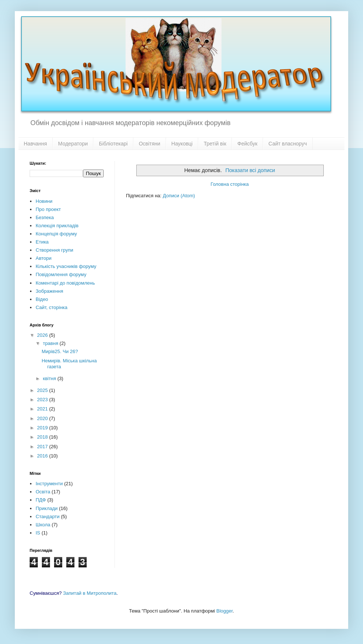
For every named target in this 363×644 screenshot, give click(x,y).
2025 (43, 390)
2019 (43, 428)
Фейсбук (247, 144)
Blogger (224, 611)
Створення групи (54, 250)
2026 (43, 335)
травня (51, 343)
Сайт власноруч (288, 144)
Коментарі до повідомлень (65, 283)
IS (38, 533)
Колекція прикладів (57, 226)
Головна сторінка (229, 184)
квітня (50, 378)
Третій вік (215, 144)
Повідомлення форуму (61, 274)
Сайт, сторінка (51, 307)
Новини (44, 201)
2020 (43, 418)
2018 (43, 437)
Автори (44, 258)
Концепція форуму (56, 234)
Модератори (73, 144)
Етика (42, 242)
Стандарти (48, 516)
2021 (43, 409)
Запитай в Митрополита (90, 593)
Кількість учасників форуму (66, 266)
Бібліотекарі (113, 144)
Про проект (48, 209)
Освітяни (150, 144)
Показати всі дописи (250, 170)
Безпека (45, 217)
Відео (42, 299)
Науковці (182, 144)
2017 (43, 447)
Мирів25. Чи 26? (60, 351)
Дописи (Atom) (179, 196)
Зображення (49, 291)
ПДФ (41, 500)
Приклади (46, 508)
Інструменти (49, 484)
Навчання (35, 144)
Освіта (43, 492)
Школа (43, 525)
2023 (43, 400)
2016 (43, 456)
